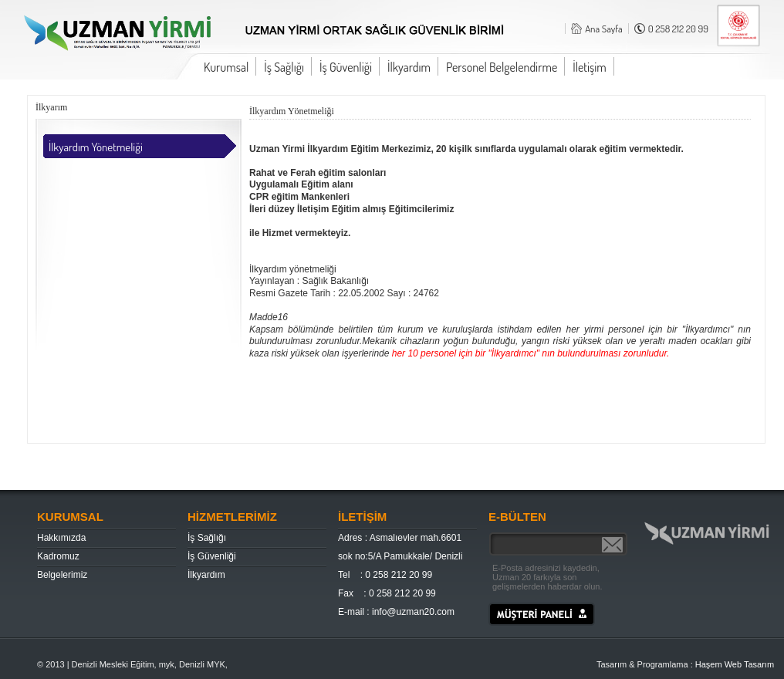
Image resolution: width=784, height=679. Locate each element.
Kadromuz (58, 556)
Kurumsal (226, 67)
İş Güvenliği (346, 67)
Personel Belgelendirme (502, 67)
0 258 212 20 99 (678, 29)
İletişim (590, 67)
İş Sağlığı (284, 67)
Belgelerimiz (62, 575)
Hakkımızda (61, 538)
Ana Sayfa (604, 29)
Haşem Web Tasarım (735, 664)
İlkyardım (409, 67)
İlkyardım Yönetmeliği (96, 147)
